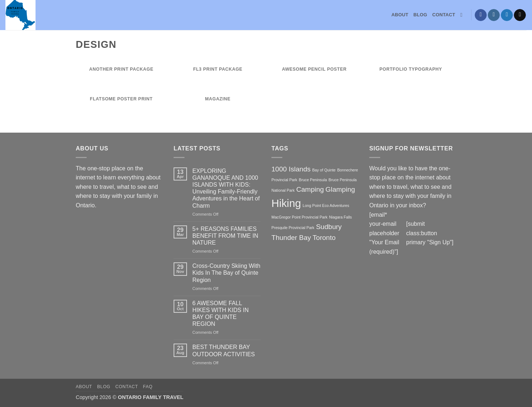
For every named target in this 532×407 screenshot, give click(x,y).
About (400, 15)
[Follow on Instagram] (494, 15)
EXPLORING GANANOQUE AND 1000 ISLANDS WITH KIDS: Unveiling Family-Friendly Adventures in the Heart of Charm (226, 188)
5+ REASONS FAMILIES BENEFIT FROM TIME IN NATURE (225, 236)
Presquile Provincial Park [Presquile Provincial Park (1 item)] (293, 228)
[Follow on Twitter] (507, 15)
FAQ (148, 387)
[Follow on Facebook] (481, 15)
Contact (444, 15)
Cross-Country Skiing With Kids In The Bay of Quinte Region (226, 273)
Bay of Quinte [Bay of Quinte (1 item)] (324, 170)
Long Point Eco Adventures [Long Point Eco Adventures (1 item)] (326, 205)
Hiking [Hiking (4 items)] (286, 203)
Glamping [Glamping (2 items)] (340, 189)
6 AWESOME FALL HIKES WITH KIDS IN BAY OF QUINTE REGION (221, 314)
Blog (420, 15)
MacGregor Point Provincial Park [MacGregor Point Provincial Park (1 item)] (300, 217)
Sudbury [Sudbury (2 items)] (329, 227)
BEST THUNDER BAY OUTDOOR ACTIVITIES (224, 350)
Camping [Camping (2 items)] (310, 189)
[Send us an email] (520, 15)
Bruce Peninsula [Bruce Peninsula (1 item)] (313, 180)
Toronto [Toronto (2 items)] (324, 238)
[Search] (463, 15)
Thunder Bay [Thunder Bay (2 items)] (291, 238)
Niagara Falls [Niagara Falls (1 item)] (340, 217)
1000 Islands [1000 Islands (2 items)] (291, 169)
